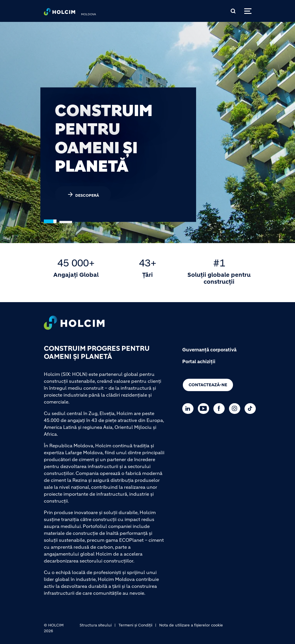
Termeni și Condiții (135, 625)
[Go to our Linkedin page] (189, 409)
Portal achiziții (199, 361)
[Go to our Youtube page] (205, 409)
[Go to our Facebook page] (220, 409)
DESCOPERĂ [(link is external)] (83, 194)
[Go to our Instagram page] (236, 409)
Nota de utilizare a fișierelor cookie (191, 625)
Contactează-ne (208, 385)
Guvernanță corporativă (209, 350)
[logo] (60, 13)
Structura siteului (96, 625)
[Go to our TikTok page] (252, 409)
